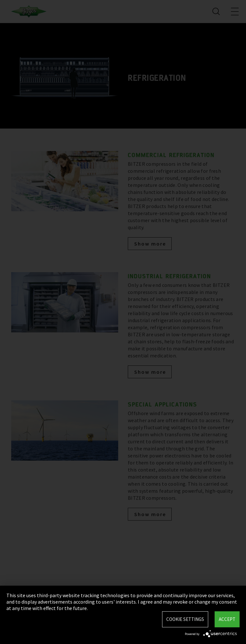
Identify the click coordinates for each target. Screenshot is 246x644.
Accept (227, 619)
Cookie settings (185, 619)
